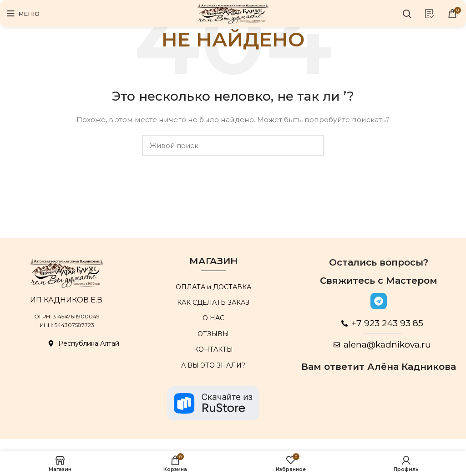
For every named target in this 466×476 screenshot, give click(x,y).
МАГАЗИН (213, 261)
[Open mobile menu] (23, 14)
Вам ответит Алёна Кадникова (379, 367)
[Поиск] (407, 14)
